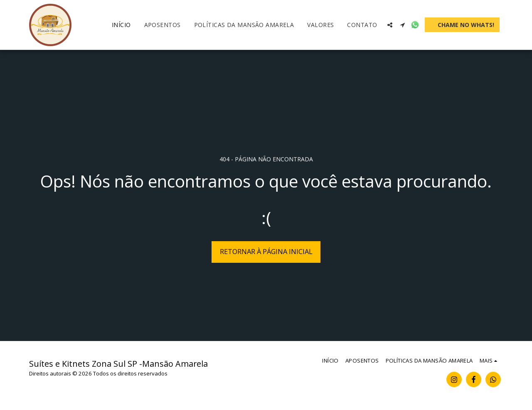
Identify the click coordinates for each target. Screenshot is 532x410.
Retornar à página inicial (266, 251)
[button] (390, 25)
